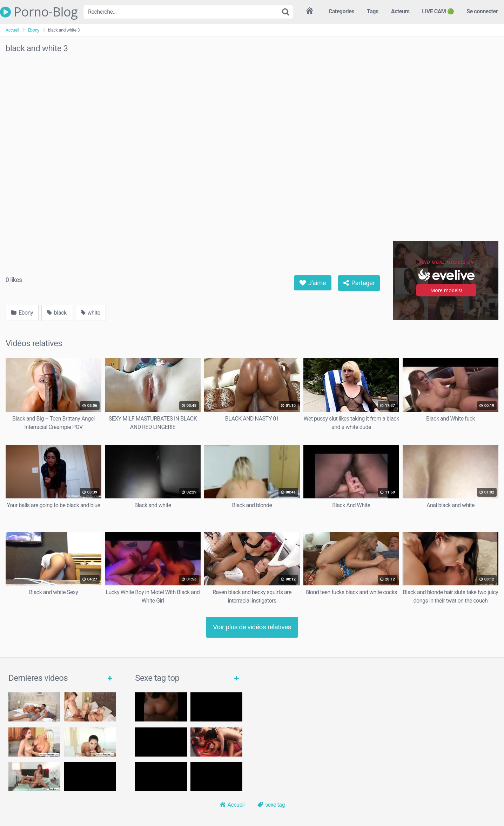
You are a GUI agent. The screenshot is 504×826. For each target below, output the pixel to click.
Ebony (33, 30)
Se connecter (482, 11)
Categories (341, 11)
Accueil (12, 30)
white (90, 313)
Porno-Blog (39, 12)
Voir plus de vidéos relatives (252, 627)
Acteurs (400, 11)
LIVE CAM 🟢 (438, 11)
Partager (359, 283)
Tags (373, 11)
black (57, 313)
